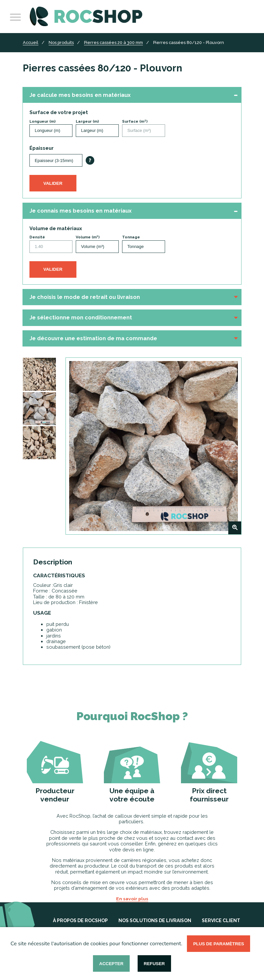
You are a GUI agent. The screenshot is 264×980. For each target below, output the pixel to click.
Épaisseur (42, 148)
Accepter (111, 964)
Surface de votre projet (59, 112)
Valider (53, 183)
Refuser (154, 964)
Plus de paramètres (219, 944)
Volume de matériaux (56, 228)
